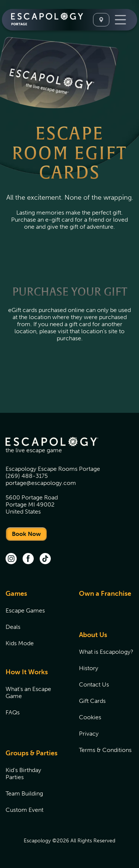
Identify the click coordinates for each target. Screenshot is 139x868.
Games (16, 594)
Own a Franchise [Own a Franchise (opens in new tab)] (105, 594)
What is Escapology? (106, 652)
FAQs (13, 712)
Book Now (26, 534)
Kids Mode (20, 643)
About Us (93, 635)
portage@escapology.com (41, 483)
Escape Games (25, 610)
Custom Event (24, 810)
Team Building (24, 793)
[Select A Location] (101, 20)
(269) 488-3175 (27, 476)
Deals (13, 627)
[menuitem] (33, 623)
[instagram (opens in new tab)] (11, 559)
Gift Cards (92, 701)
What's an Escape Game (28, 692)
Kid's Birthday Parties (23, 774)
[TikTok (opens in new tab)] (45, 559)
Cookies (90, 717)
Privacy (89, 734)
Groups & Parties (32, 753)
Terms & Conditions (105, 750)
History (89, 668)
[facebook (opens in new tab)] (28, 559)
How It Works (27, 672)
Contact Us (94, 684)
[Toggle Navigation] (120, 20)
